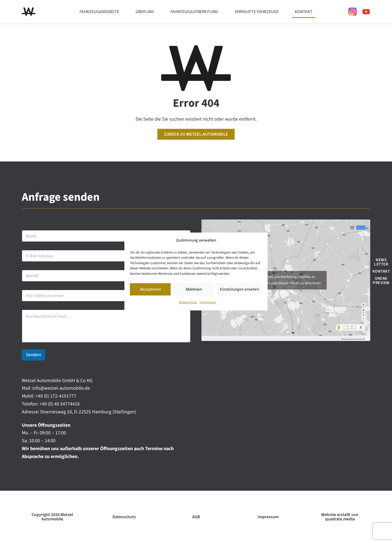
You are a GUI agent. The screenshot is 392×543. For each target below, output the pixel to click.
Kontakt (304, 12)
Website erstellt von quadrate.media (340, 517)
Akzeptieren (150, 289)
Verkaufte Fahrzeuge (257, 12)
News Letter (381, 262)
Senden (33, 355)
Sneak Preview (381, 281)
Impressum (208, 302)
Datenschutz (188, 302)
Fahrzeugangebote (99, 12)
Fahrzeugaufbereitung (194, 12)
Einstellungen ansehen (240, 289)
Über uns (145, 12)
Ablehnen (194, 289)
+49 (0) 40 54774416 (60, 404)
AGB (196, 517)
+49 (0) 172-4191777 (56, 396)
